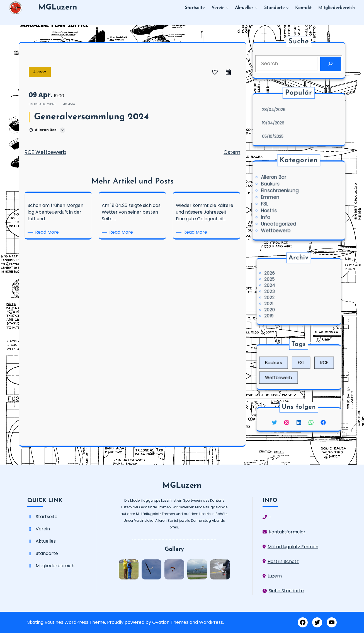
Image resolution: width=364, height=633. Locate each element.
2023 (281, 291)
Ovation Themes (170, 622)
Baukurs (273, 185)
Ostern (232, 152)
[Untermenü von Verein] (227, 8)
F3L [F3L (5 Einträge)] (300, 364)
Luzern (275, 576)
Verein (43, 529)
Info (268, 216)
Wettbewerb (278, 228)
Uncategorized (280, 222)
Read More (48, 232)
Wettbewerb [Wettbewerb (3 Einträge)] (286, 374)
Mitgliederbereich (55, 566)
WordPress (211, 622)
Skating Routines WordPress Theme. (67, 622)
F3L (268, 204)
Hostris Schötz (283, 561)
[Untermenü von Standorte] (287, 8)
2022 (281, 295)
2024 (281, 288)
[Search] (328, 63)
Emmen (273, 197)
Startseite (47, 517)
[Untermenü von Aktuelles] (256, 8)
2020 (281, 302)
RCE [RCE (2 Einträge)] (314, 364)
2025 (281, 284)
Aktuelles (46, 541)
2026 (281, 280)
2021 (280, 299)
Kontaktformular (287, 532)
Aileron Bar (276, 179)
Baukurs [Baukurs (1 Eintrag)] (283, 364)
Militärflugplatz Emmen (293, 547)
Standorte (47, 553)
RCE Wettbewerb (45, 152)
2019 (281, 306)
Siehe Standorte (286, 591)
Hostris (271, 210)
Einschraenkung (282, 191)
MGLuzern (58, 8)
